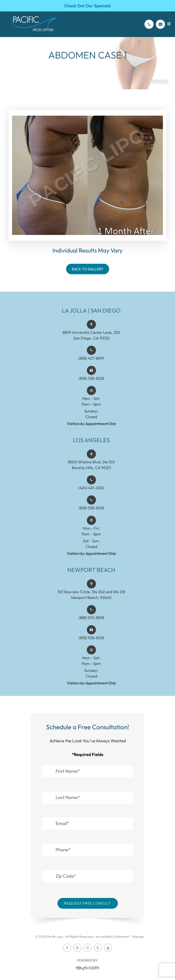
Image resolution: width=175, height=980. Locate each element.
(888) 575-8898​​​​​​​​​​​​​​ (91, 625)
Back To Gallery (88, 269)
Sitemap (138, 937)
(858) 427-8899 (91, 366)
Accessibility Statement (112, 937)
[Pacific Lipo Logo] (33, 24)
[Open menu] (169, 24)
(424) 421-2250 (91, 496)
